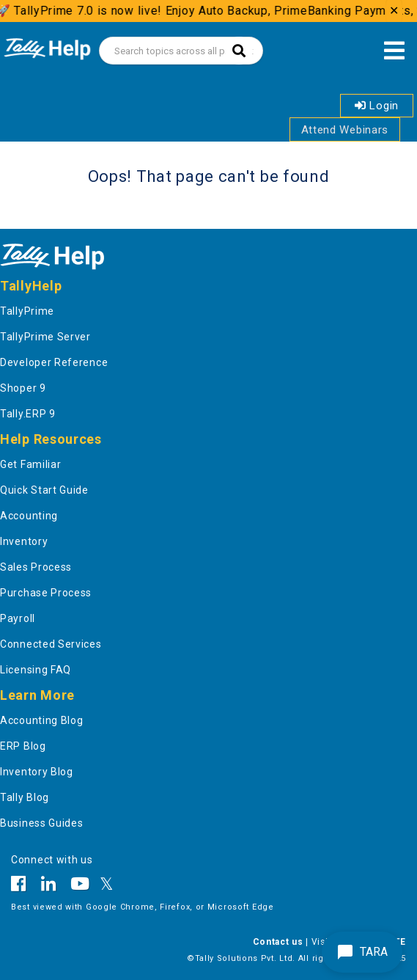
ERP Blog (23, 746)
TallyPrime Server (45, 337)
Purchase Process (46, 593)
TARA (362, 952)
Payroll (18, 618)
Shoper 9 (23, 388)
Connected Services (51, 644)
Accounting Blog (42, 720)
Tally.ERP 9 (28, 414)
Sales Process (36, 567)
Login (377, 106)
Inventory (24, 541)
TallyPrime (27, 311)
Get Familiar (30, 464)
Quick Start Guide (44, 490)
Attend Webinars (345, 130)
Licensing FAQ (36, 670)
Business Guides (42, 823)
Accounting (29, 516)
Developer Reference (54, 362)
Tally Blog (25, 797)
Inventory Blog (37, 772)
